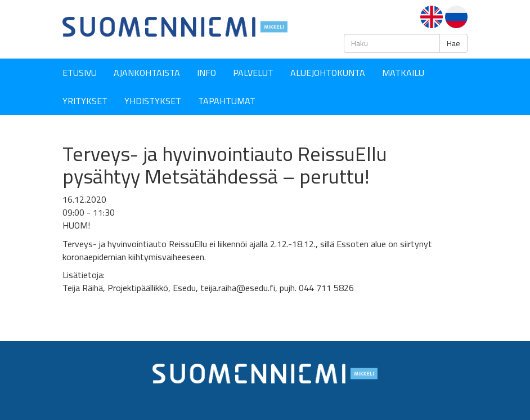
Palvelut (253, 73)
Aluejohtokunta (328, 73)
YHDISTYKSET (153, 101)
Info (206, 73)
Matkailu (403, 73)
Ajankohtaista (147, 73)
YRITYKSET (85, 101)
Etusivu (80, 73)
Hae (453, 43)
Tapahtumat (227, 101)
